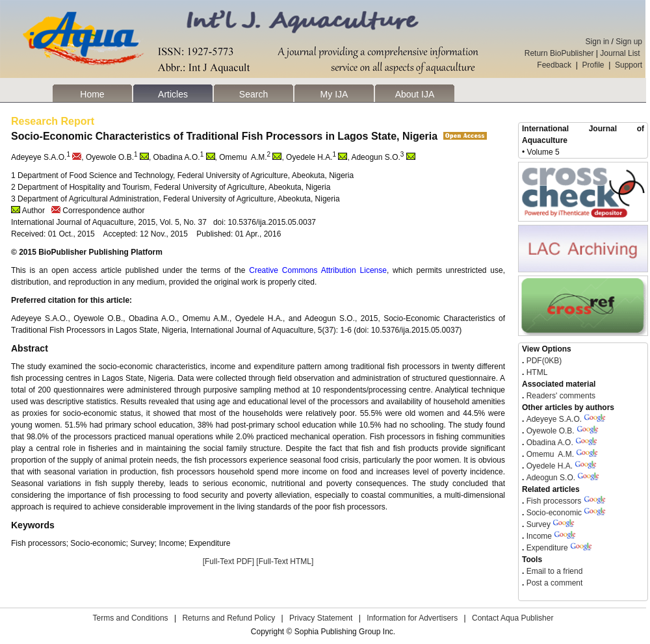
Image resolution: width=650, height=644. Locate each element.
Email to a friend (553, 571)
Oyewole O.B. (551, 431)
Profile (593, 65)
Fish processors (554, 501)
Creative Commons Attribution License (318, 270)
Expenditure (547, 548)
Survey (539, 524)
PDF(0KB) (544, 361)
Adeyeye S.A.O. (554, 419)
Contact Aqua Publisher (513, 618)
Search (253, 94)
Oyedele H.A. (550, 466)
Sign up (629, 42)
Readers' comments (560, 396)
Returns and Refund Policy (228, 618)
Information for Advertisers (412, 618)
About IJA (415, 94)
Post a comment (553, 583)
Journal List (621, 53)
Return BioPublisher (559, 53)
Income (539, 536)
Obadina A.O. (550, 443)
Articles (173, 94)
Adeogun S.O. (551, 478)
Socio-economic (554, 513)
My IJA (334, 94)
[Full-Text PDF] (228, 561)
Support (629, 65)
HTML (536, 372)
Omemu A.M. (550, 454)
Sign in (598, 42)
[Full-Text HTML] (285, 561)
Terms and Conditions (131, 618)
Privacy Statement (321, 618)
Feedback (554, 65)
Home (92, 94)
